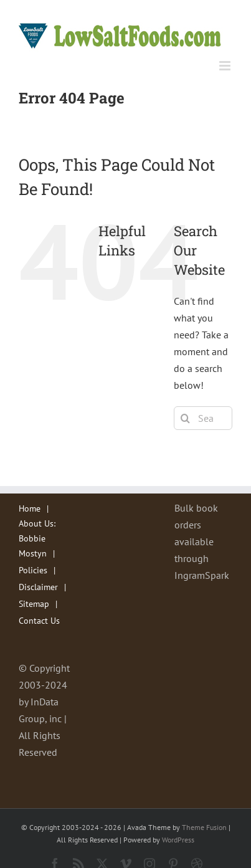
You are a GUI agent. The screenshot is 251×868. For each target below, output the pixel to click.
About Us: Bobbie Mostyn (37, 538)
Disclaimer (38, 587)
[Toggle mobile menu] (226, 66)
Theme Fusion (204, 827)
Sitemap (34, 604)
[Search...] (203, 418)
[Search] (186, 418)
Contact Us (39, 621)
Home (30, 508)
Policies (33, 570)
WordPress (178, 840)
